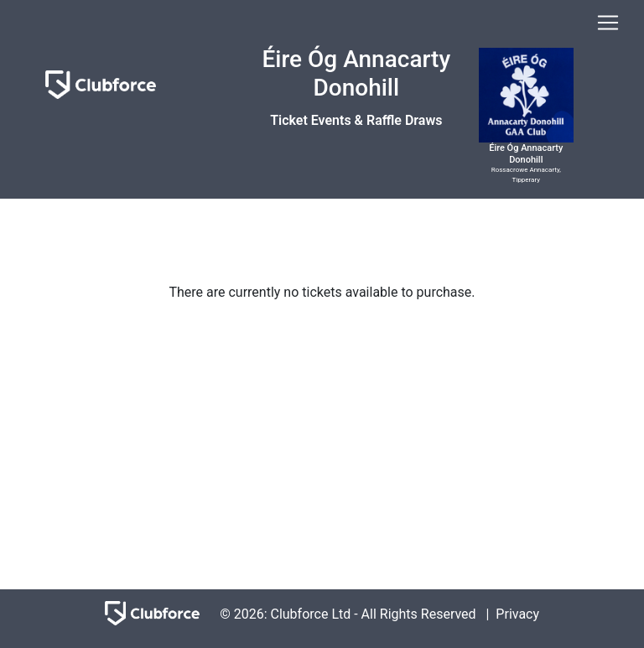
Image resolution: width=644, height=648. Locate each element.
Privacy (517, 613)
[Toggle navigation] (608, 23)
